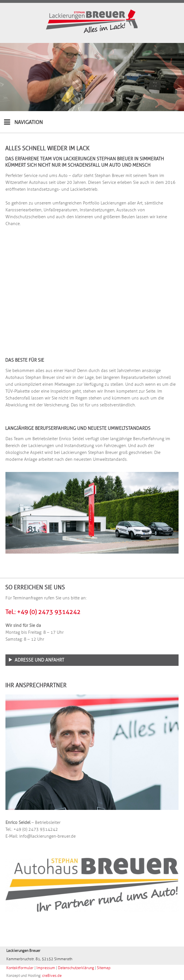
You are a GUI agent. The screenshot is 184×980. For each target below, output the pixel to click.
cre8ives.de (52, 976)
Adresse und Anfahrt (39, 660)
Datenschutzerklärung (76, 968)
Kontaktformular (20, 968)
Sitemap (104, 968)
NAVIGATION (23, 122)
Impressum (46, 968)
